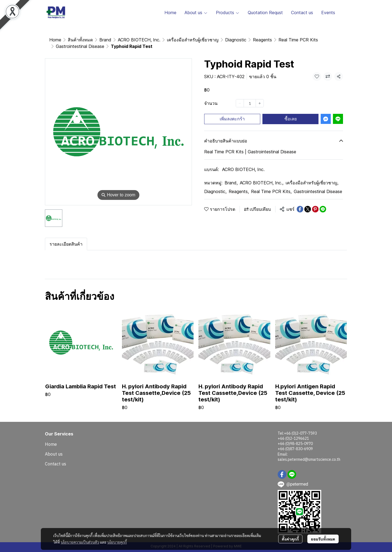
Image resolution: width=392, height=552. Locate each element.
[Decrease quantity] (240, 97)
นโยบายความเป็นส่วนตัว (80, 542)
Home (55, 40)
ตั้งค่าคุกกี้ (290, 539)
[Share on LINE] (323, 203)
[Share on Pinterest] (315, 203)
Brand (231, 176)
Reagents (239, 185)
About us (54, 447)
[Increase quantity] (260, 97)
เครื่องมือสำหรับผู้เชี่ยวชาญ (312, 176)
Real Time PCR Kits (271, 185)
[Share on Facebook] (300, 203)
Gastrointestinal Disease (102, 40)
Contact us (56, 457)
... (69, 40)
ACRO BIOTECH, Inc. (243, 163)
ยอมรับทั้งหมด (323, 539)
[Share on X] (308, 203)
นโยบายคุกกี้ (117, 542)
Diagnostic (215, 185)
